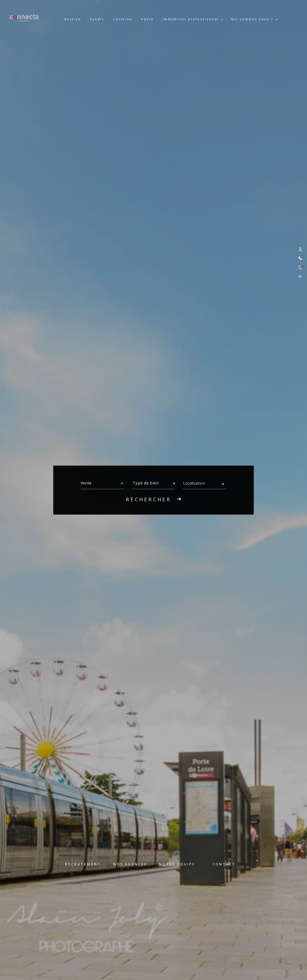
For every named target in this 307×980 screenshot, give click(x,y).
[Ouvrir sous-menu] (222, 19)
